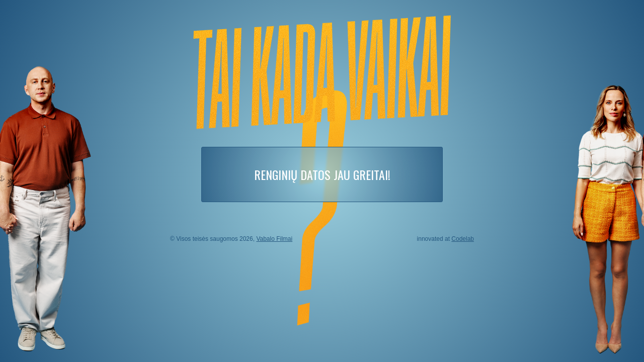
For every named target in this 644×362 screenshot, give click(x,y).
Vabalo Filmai (274, 239)
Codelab (463, 239)
